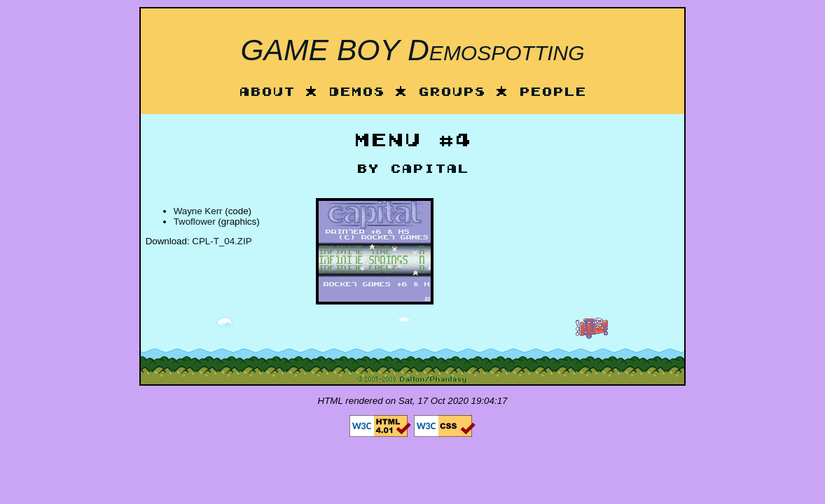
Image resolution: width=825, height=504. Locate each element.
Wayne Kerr (198, 211)
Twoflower (195, 222)
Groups (452, 93)
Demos (356, 93)
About (267, 93)
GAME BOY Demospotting (412, 50)
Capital (429, 170)
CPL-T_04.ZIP (222, 241)
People (553, 93)
